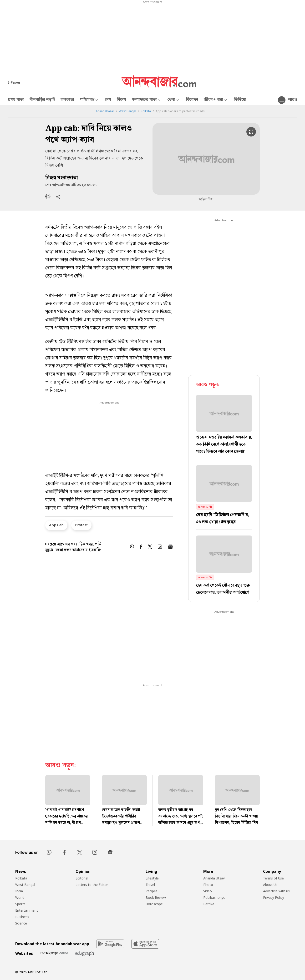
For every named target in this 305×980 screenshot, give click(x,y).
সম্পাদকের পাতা (147, 100)
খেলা (174, 100)
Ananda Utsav (214, 878)
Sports (20, 904)
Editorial (82, 878)
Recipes (152, 891)
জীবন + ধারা (216, 100)
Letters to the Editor (92, 885)
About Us (270, 885)
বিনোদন (192, 100)
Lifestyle (152, 878)
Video (208, 891)
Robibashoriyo (214, 897)
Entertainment (27, 910)
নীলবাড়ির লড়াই (42, 100)
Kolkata (146, 111)
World (20, 897)
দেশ (108, 100)
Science (21, 923)
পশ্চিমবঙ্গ (89, 100)
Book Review (156, 897)
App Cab (56, 525)
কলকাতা (67, 100)
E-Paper (14, 82)
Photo (208, 885)
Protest (81, 525)
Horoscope (154, 904)
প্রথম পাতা (16, 100)
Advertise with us (276, 891)
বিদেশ (121, 100)
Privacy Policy (274, 897)
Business (22, 917)
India (19, 891)
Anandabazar (105, 111)
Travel (150, 885)
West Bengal (127, 111)
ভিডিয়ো (240, 100)
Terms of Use (273, 878)
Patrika (209, 904)
